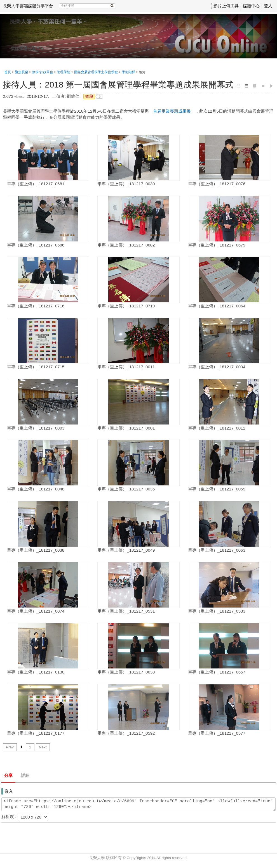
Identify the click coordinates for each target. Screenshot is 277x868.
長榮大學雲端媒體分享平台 (28, 6)
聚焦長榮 (22, 72)
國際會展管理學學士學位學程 (96, 72)
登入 (268, 6)
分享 (8, 775)
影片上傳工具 (226, 6)
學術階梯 (128, 72)
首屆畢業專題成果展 (172, 111)
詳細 (25, 775)
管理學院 (64, 72)
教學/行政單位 (42, 72)
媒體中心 (251, 6)
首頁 (8, 72)
